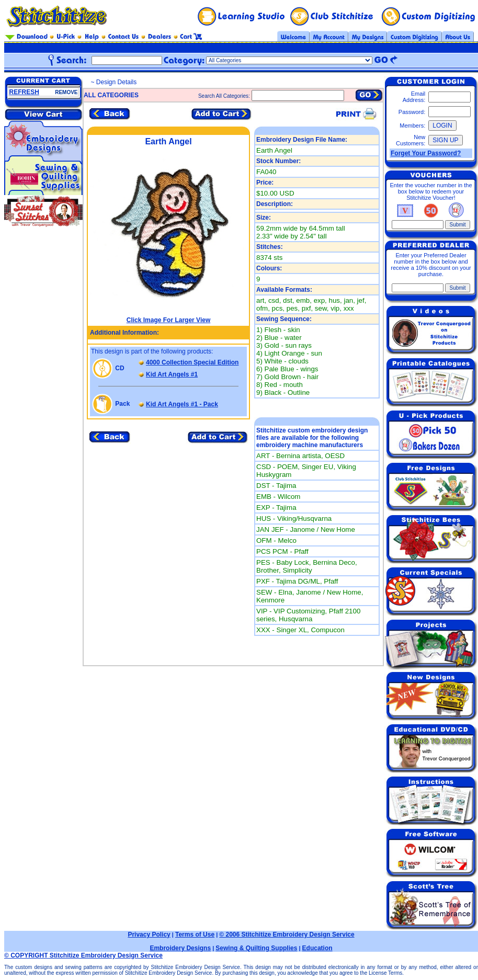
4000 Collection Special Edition (192, 362)
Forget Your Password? (426, 153)
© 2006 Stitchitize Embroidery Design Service (287, 935)
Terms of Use (195, 935)
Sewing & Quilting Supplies (256, 948)
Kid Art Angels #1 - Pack (182, 404)
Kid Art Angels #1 (172, 374)
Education (317, 948)
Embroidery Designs (180, 948)
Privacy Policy (149, 935)
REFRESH (24, 92)
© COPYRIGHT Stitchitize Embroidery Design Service (83, 955)
